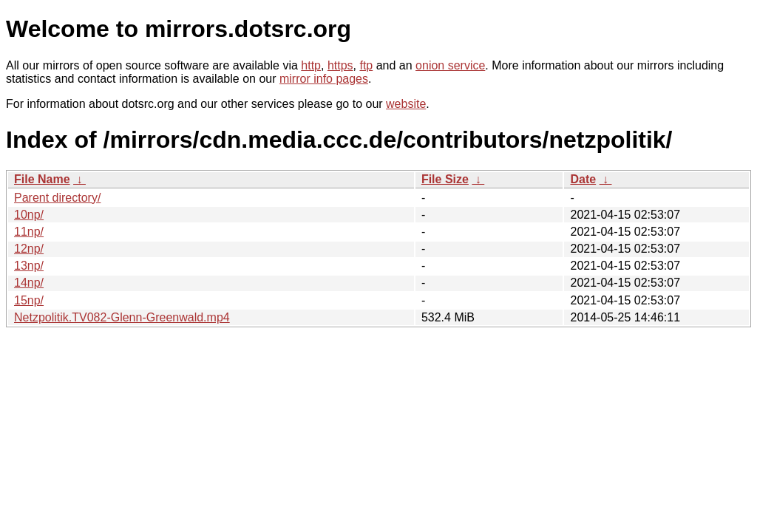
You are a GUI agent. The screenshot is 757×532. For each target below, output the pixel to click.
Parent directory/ (57, 198)
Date (583, 179)
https (340, 65)
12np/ (29, 249)
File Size (445, 179)
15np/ (29, 300)
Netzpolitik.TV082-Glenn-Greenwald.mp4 (122, 317)
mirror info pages (324, 79)
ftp (366, 65)
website (406, 104)
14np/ (29, 283)
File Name (42, 179)
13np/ (29, 266)
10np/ (29, 215)
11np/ (29, 232)
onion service (450, 65)
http (311, 65)
